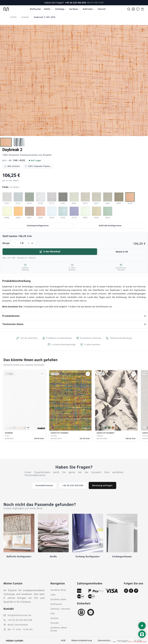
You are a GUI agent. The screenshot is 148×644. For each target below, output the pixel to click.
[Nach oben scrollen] (142, 639)
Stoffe (47, 9)
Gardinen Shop (58, 590)
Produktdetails (11, 316)
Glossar (55, 618)
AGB (63, 640)
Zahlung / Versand (60, 609)
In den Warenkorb (50, 252)
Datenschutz (104, 640)
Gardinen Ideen (58, 599)
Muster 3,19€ (122, 252)
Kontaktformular (44, 485)
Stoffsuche (35, 9)
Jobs (53, 595)
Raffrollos (88, 9)
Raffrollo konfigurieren (110, 226)
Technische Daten (13, 324)
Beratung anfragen (102, 485)
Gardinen (74, 9)
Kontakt (55, 623)
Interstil (102, 9)
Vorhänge (60, 9)
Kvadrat (25, 17)
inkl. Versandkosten (138, 642)
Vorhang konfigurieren (38, 226)
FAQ (53, 614)
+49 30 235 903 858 (76, 3)
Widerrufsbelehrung (82, 640)
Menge (74, 243)
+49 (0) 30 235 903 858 (20, 620)
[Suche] (129, 9)
